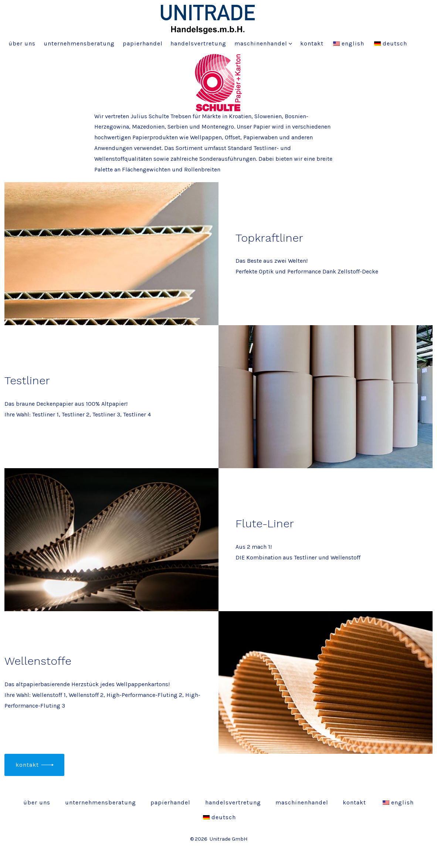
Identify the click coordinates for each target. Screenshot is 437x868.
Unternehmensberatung (79, 43)
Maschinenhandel (263, 43)
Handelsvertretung (198, 43)
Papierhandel (143, 43)
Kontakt (312, 43)
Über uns (22, 43)
